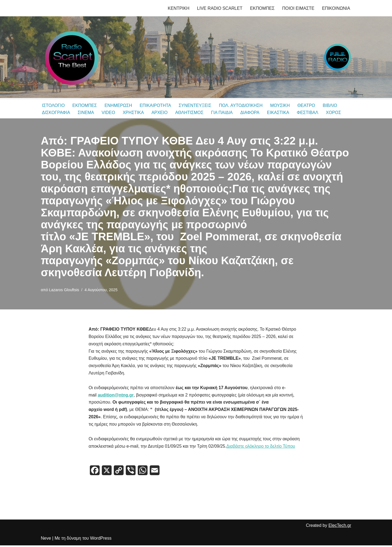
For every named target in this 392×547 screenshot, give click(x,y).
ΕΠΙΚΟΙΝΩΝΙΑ (336, 8)
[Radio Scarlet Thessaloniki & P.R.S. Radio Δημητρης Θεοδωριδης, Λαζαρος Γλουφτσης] (71, 57)
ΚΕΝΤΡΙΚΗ (177, 8)
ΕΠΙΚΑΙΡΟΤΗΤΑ (156, 105)
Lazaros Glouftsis (64, 290)
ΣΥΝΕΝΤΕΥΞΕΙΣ (196, 105)
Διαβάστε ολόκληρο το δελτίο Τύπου (262, 448)
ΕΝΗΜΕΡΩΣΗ (119, 105)
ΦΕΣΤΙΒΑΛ (309, 113)
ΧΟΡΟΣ (335, 113)
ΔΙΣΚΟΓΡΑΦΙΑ (56, 113)
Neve (46, 540)
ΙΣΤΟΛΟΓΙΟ (53, 105)
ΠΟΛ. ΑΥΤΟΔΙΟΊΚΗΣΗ (242, 105)
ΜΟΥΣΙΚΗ (282, 105)
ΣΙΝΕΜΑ (86, 113)
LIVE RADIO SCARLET (219, 8)
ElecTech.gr (340, 527)
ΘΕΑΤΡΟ (308, 105)
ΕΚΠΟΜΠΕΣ (262, 8)
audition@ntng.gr (116, 396)
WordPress (101, 540)
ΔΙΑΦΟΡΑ (251, 113)
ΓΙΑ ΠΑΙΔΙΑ (223, 113)
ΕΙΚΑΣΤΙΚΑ (280, 113)
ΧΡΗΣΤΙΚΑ (134, 113)
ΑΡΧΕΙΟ (160, 113)
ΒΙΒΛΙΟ (332, 105)
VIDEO (109, 113)
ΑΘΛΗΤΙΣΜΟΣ (190, 113)
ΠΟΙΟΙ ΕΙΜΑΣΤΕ (298, 8)
